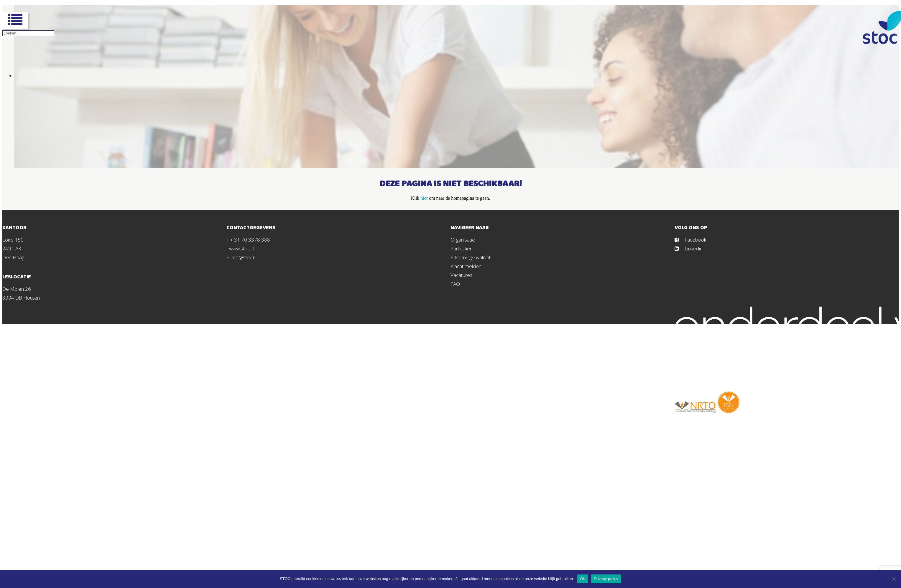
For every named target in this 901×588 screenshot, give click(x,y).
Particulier (461, 248)
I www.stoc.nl (240, 248)
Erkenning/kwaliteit (471, 257)
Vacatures (461, 275)
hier (424, 198)
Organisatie (463, 240)
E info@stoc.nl (241, 257)
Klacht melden (466, 266)
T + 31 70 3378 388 (248, 240)
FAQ (455, 284)
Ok (582, 579)
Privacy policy (606, 579)
